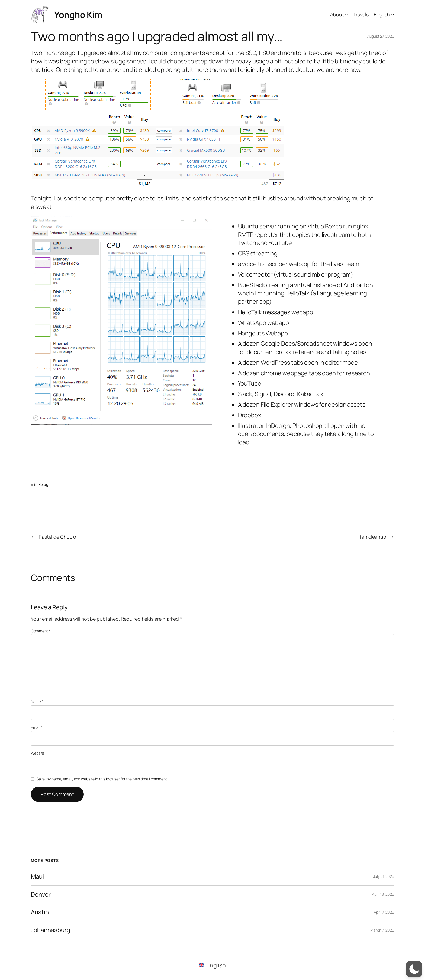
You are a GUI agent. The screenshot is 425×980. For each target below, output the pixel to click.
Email (37, 727)
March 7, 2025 (382, 930)
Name (37, 702)
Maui (37, 877)
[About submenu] (347, 14)
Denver (41, 895)
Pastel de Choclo (57, 537)
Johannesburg (51, 930)
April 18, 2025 (383, 894)
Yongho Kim (78, 15)
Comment (41, 631)
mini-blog (40, 484)
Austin (40, 912)
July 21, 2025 (384, 876)
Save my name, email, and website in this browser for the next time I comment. (102, 779)
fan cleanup (373, 537)
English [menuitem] (216, 965)
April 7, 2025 (384, 912)
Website (38, 753)
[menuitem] (212, 965)
